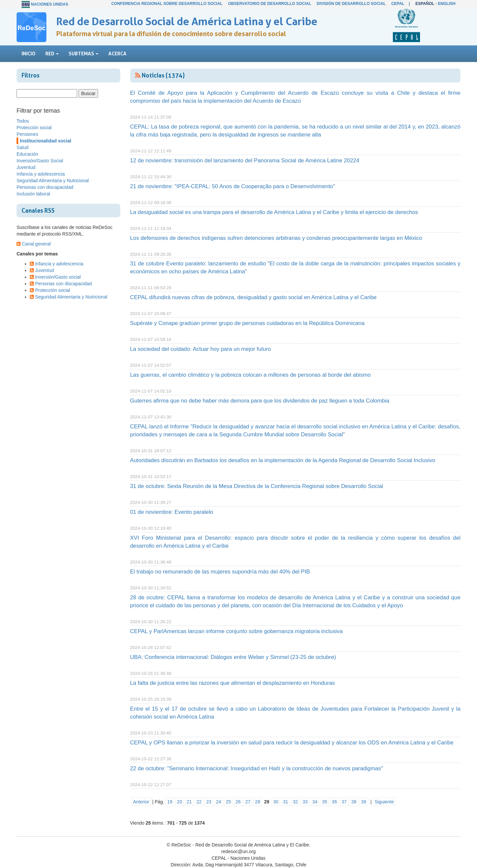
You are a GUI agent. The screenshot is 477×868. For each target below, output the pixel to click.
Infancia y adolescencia (41, 174)
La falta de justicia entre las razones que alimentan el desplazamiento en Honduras (233, 683)
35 (325, 802)
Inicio (28, 54)
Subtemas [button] (83, 54)
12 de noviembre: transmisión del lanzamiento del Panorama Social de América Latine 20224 (245, 161)
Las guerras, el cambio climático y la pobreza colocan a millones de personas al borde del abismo (251, 375)
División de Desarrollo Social (351, 4)
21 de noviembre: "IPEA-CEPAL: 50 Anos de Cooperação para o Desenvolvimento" (233, 186)
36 (335, 802)
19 (170, 802)
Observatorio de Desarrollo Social (269, 4)
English (447, 4)
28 (258, 802)
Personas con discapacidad (45, 187)
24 (219, 802)
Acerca (117, 54)
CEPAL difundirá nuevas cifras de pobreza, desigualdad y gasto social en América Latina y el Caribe (253, 297)
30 (276, 802)
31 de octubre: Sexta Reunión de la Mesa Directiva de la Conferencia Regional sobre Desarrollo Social (257, 486)
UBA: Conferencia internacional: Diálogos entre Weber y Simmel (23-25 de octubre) (233, 657)
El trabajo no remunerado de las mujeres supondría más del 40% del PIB (220, 572)
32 (295, 802)
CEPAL (398, 4)
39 (364, 802)
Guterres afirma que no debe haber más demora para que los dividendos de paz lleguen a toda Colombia (260, 401)
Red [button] (52, 54)
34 (315, 802)
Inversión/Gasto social (58, 277)
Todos (23, 121)
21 (189, 802)
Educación (27, 154)
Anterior (141, 802)
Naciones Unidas (50, 4)
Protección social (34, 128)
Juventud (26, 167)
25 (228, 802)
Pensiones (27, 134)
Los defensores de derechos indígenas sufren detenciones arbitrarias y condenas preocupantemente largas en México (276, 238)
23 (209, 802)
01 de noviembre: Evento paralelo (172, 512)
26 (238, 802)
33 (305, 802)
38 (354, 802)
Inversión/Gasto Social (40, 161)
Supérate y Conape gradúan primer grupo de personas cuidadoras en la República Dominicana (247, 323)
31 (286, 802)
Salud (23, 147)
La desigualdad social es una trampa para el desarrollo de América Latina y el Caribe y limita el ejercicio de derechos (274, 212)
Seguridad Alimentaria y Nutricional (53, 181)
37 (344, 802)
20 (180, 802)
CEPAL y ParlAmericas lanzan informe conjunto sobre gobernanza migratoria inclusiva (237, 631)
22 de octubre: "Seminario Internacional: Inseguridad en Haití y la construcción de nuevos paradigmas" (257, 768)
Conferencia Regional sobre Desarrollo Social (167, 4)
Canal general (36, 244)
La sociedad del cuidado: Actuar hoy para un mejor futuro (201, 349)
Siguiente (384, 802)
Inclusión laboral (33, 194)
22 (199, 802)
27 (248, 802)
